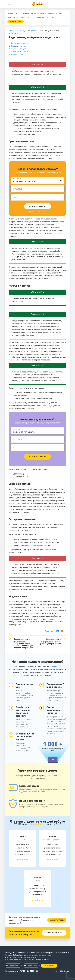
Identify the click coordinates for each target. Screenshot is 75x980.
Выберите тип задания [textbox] (25, 181)
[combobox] (37, 180)
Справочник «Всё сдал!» (18, 31)
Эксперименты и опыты (20, 52)
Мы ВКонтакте (12, 966)
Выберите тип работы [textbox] (24, 432)
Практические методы (19, 43)
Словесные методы (18, 49)
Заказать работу (57, 920)
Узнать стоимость (37, 206)
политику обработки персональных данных (21, 957)
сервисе (57, 666)
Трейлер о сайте (30, 966)
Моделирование (17, 55)
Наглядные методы (18, 46)
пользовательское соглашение (42, 955)
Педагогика (34, 31)
